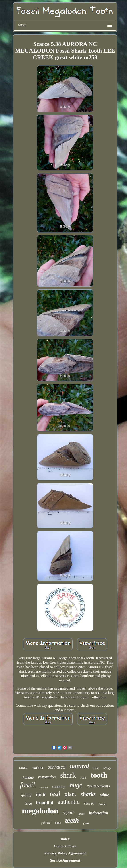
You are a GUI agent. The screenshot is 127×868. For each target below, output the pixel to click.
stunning (59, 787)
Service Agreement (65, 860)
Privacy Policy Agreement (65, 853)
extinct (38, 768)
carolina (44, 787)
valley (107, 768)
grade (86, 823)
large (28, 803)
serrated (57, 767)
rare (83, 777)
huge (76, 785)
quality (26, 795)
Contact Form (65, 846)
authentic (68, 802)
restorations (98, 786)
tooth (99, 775)
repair (68, 813)
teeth (72, 820)
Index (65, 839)
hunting (28, 777)
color (24, 767)
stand (96, 768)
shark (68, 775)
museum (89, 804)
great (82, 814)
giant (70, 794)
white (105, 795)
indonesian (99, 813)
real (55, 794)
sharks (88, 794)
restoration (47, 777)
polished (46, 823)
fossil (28, 785)
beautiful (45, 803)
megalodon (40, 811)
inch (41, 794)
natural (79, 766)
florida (102, 804)
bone (58, 823)
